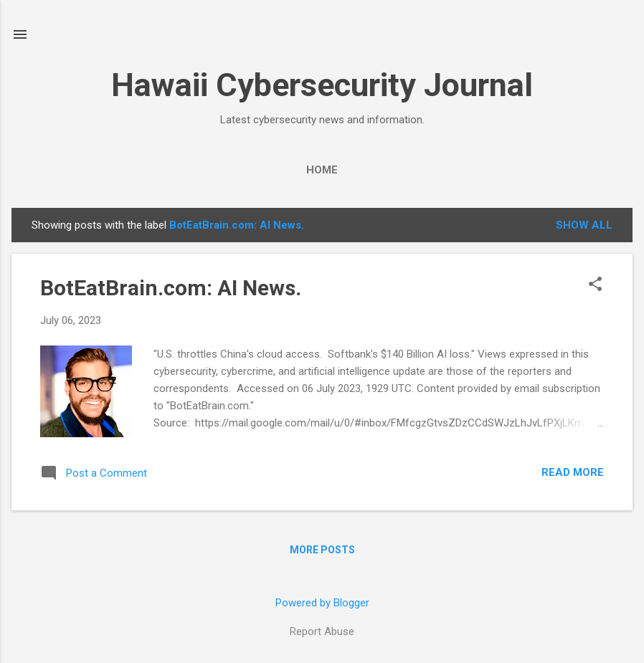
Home (322, 170)
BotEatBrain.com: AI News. (171, 288)
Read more (573, 472)
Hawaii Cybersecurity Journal (322, 85)
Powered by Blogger (322, 603)
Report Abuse (322, 631)
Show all (584, 225)
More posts (322, 550)
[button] (595, 285)
